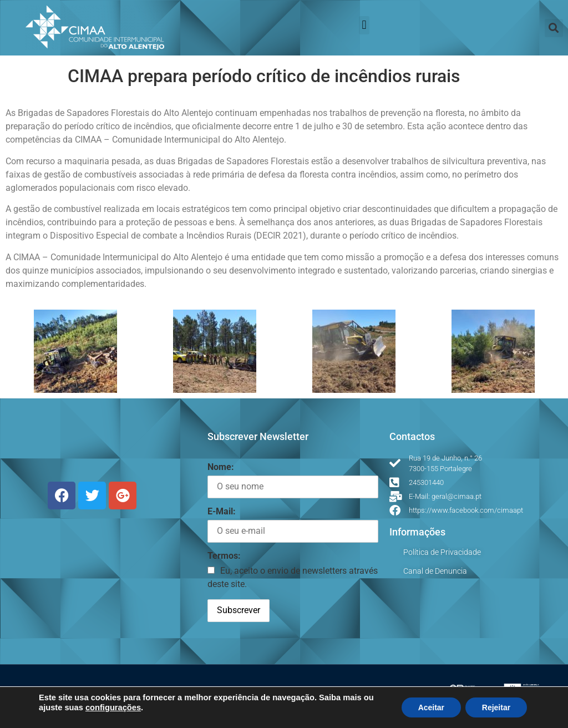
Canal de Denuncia (435, 571)
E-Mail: (222, 511)
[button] (364, 25)
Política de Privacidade (442, 552)
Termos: (224, 556)
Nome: (221, 467)
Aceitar (431, 707)
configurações (113, 707)
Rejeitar (496, 707)
